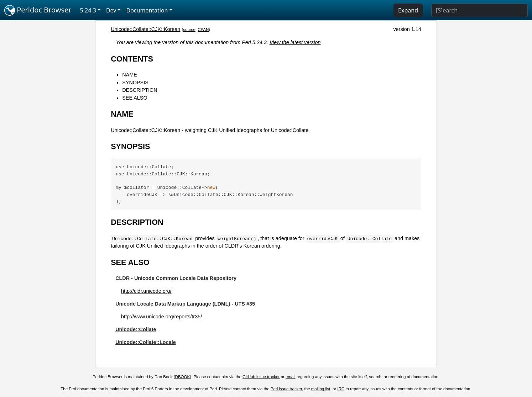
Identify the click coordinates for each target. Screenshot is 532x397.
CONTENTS (132, 59)
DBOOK (183, 377)
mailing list (321, 389)
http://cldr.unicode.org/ (146, 291)
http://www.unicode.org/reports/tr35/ (161, 317)
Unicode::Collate (136, 329)
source (189, 30)
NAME (130, 75)
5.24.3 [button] (88, 10)
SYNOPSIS (135, 83)
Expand (408, 10)
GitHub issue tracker (261, 377)
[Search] (479, 10)
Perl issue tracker (286, 389)
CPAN (203, 30)
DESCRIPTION (140, 90)
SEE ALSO (135, 98)
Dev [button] (111, 10)
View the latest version (295, 42)
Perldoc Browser (38, 10)
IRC (341, 389)
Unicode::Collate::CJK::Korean (145, 29)
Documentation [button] (147, 10)
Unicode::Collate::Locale (146, 342)
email (291, 377)
